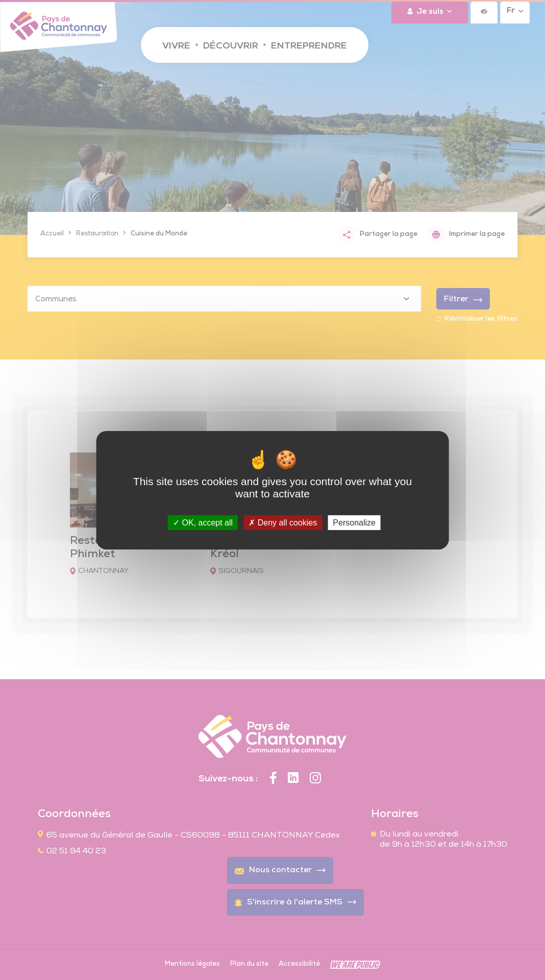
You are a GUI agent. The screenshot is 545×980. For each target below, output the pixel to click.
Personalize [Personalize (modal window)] (354, 522)
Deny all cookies (283, 522)
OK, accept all (203, 522)
